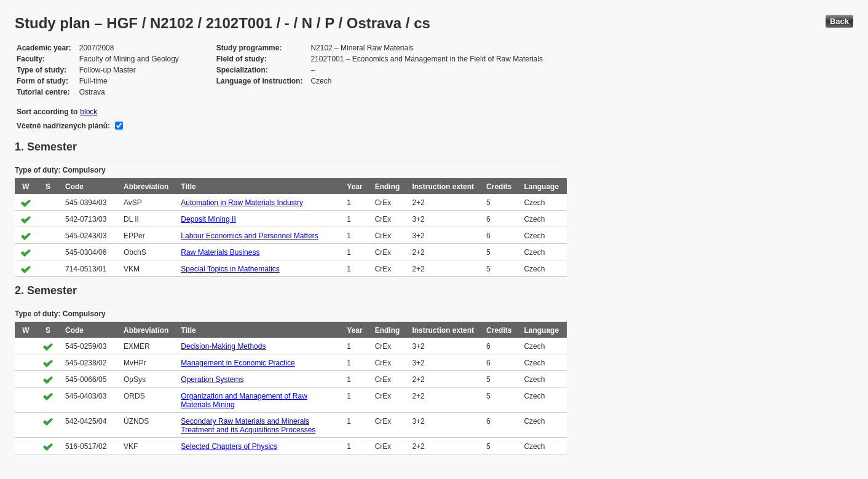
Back (839, 21)
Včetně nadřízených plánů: (63, 126)
